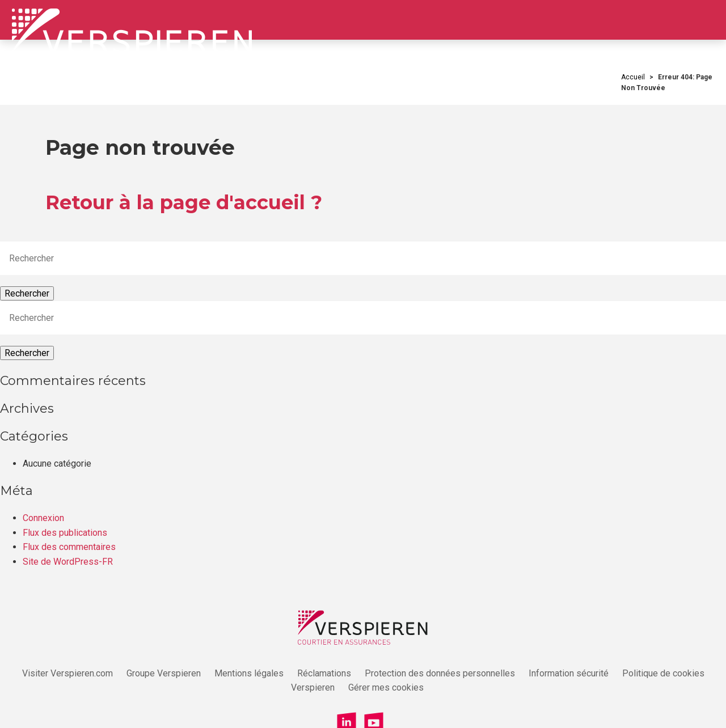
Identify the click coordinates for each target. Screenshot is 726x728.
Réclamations (324, 673)
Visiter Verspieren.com (67, 673)
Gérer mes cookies (386, 687)
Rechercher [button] (27, 293)
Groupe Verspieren (164, 673)
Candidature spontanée (575, 84)
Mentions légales (249, 673)
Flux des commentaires (69, 547)
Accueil (633, 77)
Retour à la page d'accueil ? (184, 202)
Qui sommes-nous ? (229, 84)
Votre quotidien (387, 84)
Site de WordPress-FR (68, 562)
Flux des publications (65, 533)
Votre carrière (313, 84)
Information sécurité (569, 673)
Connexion (43, 518)
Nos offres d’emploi (473, 84)
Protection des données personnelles (440, 673)
